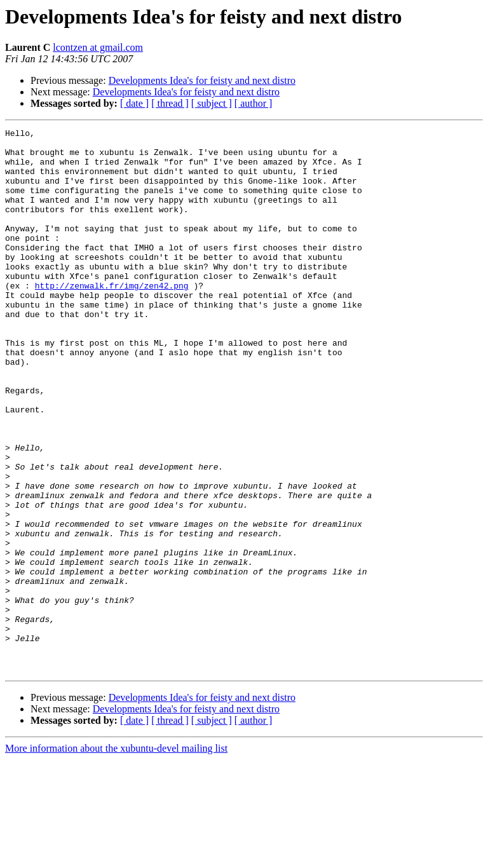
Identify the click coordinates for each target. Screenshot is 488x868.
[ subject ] (212, 103)
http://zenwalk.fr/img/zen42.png (112, 318)
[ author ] (254, 103)
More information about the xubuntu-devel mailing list (116, 857)
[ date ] (134, 103)
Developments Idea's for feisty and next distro (202, 80)
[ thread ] (170, 103)
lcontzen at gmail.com (98, 47)
